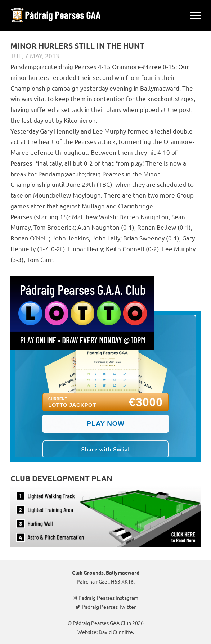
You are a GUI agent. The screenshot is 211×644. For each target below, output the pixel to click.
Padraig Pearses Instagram (106, 598)
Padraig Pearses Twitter (106, 607)
